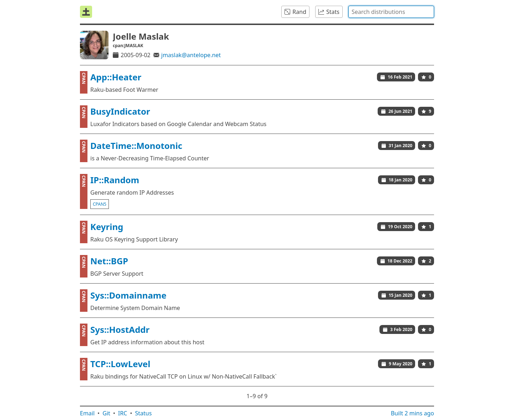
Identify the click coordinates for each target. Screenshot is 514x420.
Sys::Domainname (128, 295)
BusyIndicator (120, 111)
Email (87, 413)
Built (412, 413)
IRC (123, 413)
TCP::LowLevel (120, 364)
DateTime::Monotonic (136, 146)
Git (106, 413)
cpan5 (100, 204)
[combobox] (391, 12)
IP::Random (115, 180)
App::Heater (116, 77)
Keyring (107, 227)
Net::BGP (109, 261)
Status (143, 413)
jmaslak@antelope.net (191, 55)
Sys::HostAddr (120, 329)
